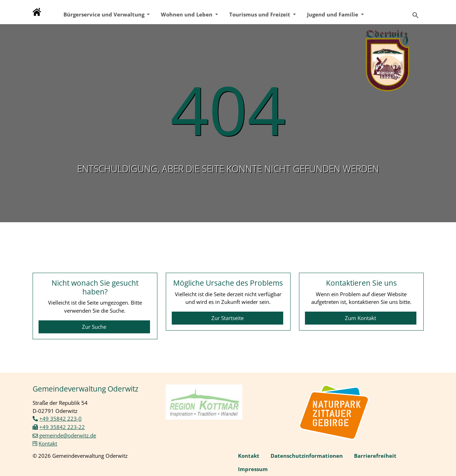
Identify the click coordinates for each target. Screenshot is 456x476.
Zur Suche (94, 327)
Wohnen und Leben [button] (187, 14)
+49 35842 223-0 (60, 419)
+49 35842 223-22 (62, 427)
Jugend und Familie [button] (333, 14)
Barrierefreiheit (375, 456)
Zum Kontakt (360, 318)
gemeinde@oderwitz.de (68, 435)
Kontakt (48, 443)
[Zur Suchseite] (416, 12)
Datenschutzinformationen (307, 456)
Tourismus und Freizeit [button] (260, 14)
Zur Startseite (227, 318)
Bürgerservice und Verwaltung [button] (105, 14)
